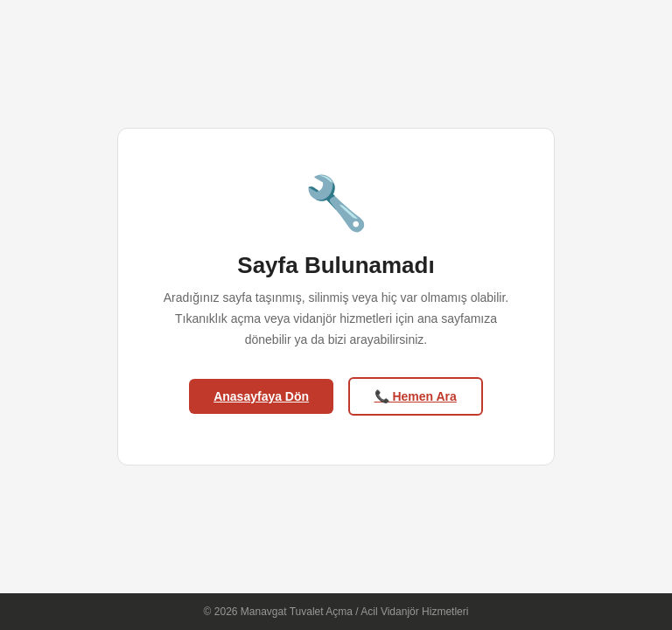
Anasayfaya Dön (261, 396)
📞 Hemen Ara (416, 396)
